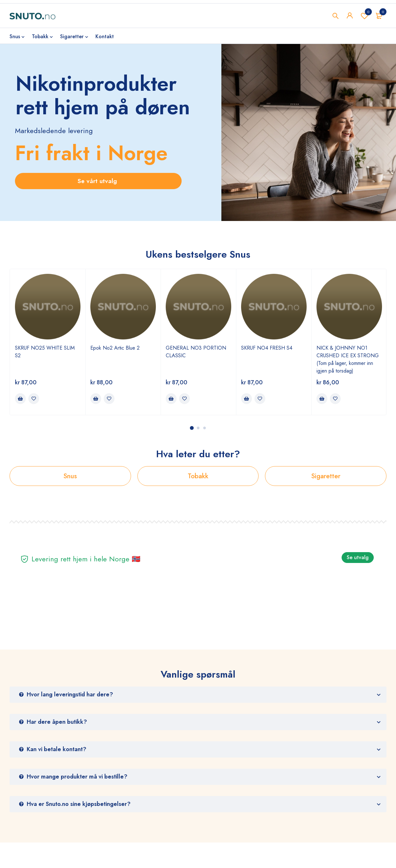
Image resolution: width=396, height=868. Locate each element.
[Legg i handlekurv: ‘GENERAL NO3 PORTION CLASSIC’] (171, 399)
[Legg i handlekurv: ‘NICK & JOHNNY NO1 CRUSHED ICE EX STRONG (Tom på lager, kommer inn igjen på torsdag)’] (322, 399)
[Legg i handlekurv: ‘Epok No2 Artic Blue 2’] (96, 399)
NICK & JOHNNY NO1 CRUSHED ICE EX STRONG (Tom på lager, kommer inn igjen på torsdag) (348, 359)
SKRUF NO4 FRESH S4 (267, 348)
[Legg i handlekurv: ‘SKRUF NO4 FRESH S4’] (247, 399)
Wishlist (365, 16)
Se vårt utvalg (98, 181)
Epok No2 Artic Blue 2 (115, 348)
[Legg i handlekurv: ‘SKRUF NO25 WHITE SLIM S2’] (20, 399)
